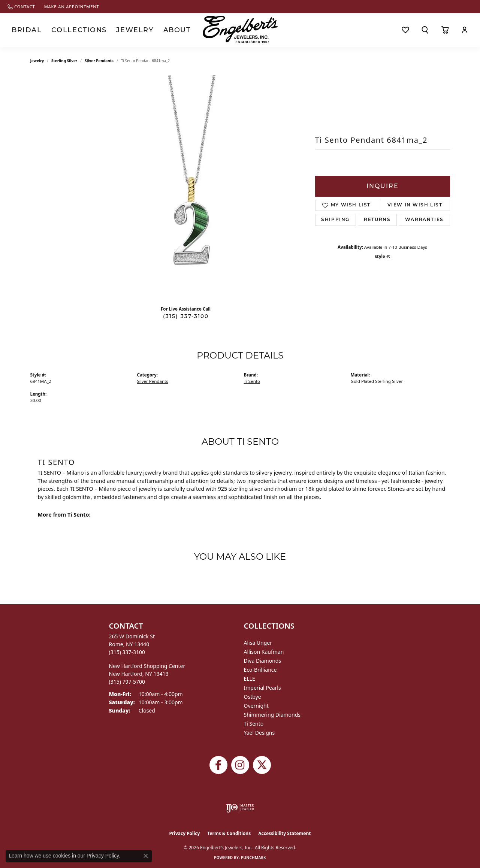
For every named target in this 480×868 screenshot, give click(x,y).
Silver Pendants (99, 61)
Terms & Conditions (229, 833)
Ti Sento (252, 381)
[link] (21, 7)
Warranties (424, 220)
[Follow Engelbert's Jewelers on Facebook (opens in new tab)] (218, 765)
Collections (68, 30)
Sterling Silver (64, 61)
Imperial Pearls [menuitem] (262, 688)
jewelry (37, 61)
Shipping (335, 220)
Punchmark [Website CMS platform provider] (253, 858)
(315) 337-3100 (186, 316)
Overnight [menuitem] (256, 706)
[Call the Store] (127, 652)
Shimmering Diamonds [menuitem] (272, 715)
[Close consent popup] (146, 856)
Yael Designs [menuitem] (259, 733)
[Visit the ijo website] (240, 808)
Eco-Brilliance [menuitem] (260, 670)
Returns (377, 220)
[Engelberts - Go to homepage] (240, 29)
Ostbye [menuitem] (253, 697)
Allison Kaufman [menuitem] (264, 652)
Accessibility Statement (284, 833)
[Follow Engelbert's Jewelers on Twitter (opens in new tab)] (262, 765)
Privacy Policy (185, 833)
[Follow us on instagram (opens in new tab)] (240, 765)
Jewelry (114, 30)
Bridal (23, 30)
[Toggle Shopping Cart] (445, 30)
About (151, 30)
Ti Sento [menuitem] (254, 724)
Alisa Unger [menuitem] (258, 643)
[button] (425, 30)
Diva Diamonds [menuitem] (263, 661)
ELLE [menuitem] (250, 679)
